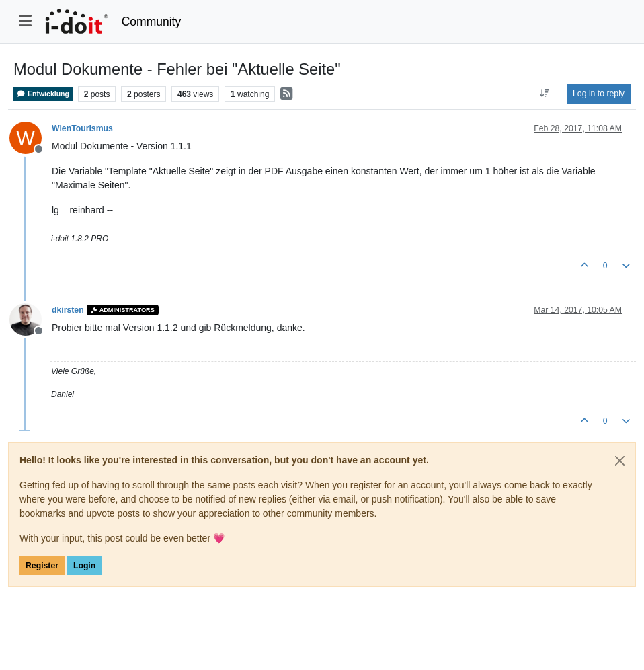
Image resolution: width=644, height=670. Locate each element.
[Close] (620, 461)
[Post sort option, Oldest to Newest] (545, 94)
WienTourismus (82, 128)
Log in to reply (599, 94)
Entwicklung (43, 94)
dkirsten (68, 310)
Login (84, 566)
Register (42, 566)
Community (152, 22)
